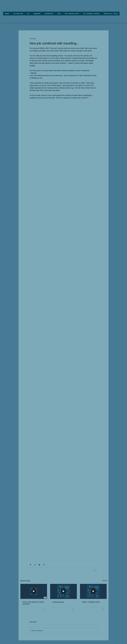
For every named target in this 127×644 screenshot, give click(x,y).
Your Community (67, 27)
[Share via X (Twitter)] (35, 565)
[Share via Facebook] (30, 565)
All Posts (26, 27)
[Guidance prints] (63, 591)
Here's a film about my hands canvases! (33, 603)
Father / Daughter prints (91, 602)
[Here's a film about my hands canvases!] (34, 591)
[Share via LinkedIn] (39, 565)
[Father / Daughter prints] (93, 591)
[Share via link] (44, 565)
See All (105, 580)
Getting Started (44, 27)
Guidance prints (58, 602)
